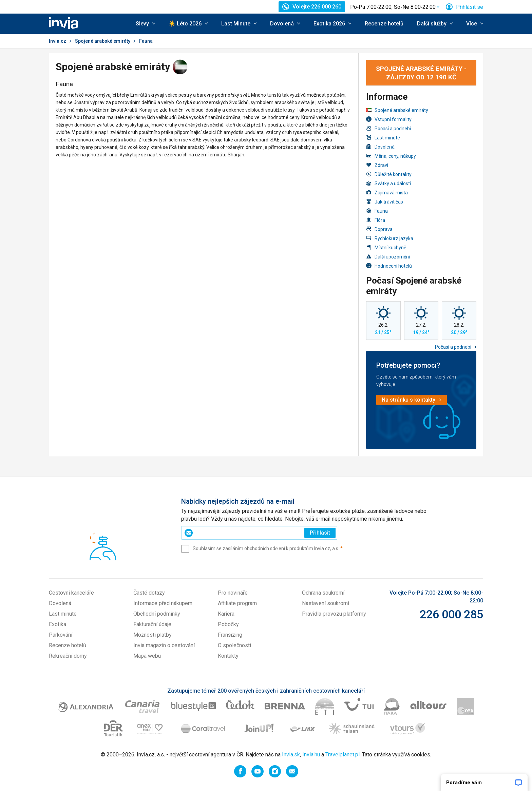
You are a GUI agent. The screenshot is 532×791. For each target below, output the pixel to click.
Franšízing (230, 635)
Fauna (377, 211)
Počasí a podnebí (388, 128)
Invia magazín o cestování (164, 645)
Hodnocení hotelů (389, 266)
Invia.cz (58, 41)
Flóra (376, 220)
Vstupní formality (389, 119)
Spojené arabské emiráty (103, 41)
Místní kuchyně (386, 247)
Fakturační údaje (152, 624)
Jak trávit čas (385, 202)
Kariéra (226, 614)
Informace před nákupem (163, 603)
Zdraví (377, 165)
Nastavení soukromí (326, 603)
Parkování (61, 635)
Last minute (383, 138)
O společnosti (234, 645)
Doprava (379, 229)
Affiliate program (237, 603)
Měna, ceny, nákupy (391, 156)
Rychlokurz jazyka (390, 238)
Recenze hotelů (384, 24)
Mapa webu (147, 656)
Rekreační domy (68, 656)
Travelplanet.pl (343, 755)
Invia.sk (291, 755)
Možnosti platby (153, 635)
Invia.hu (311, 755)
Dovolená (380, 147)
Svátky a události (388, 183)
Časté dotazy (149, 593)
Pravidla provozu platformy (334, 614)
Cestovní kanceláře (71, 593)
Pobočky (228, 624)
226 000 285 (451, 614)
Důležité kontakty (389, 174)
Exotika (58, 624)
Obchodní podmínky (157, 614)
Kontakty (228, 656)
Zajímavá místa (387, 192)
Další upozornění (388, 257)
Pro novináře (233, 593)
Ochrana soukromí (323, 593)
